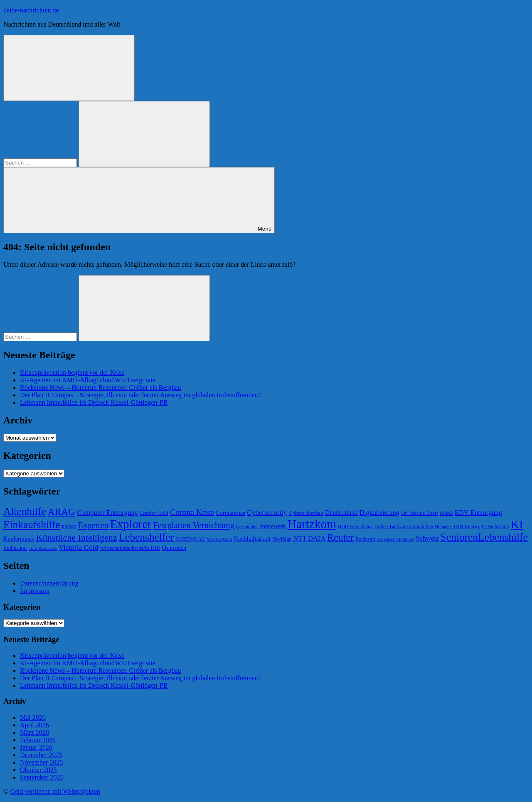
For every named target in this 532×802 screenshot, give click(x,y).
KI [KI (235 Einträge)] (517, 524)
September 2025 (42, 777)
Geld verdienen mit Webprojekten (55, 791)
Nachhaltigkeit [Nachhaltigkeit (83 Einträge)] (252, 538)
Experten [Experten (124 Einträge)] (93, 525)
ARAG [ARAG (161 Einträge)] (62, 512)
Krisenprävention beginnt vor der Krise (72, 373)
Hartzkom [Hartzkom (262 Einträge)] (312, 524)
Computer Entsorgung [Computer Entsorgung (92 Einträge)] (107, 513)
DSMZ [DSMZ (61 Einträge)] (446, 513)
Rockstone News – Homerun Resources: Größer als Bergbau (101, 387)
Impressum (35, 591)
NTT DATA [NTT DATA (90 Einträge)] (310, 538)
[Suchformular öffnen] (69, 68)
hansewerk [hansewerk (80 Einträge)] (273, 526)
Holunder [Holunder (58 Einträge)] (443, 526)
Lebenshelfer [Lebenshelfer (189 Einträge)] (146, 537)
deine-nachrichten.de (31, 10)
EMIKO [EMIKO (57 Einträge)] (69, 527)
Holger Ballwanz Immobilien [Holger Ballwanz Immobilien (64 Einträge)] (404, 526)
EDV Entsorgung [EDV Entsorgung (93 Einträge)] (478, 513)
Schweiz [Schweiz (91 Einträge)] (427, 538)
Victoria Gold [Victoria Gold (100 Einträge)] (78, 547)
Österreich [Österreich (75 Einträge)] (174, 548)
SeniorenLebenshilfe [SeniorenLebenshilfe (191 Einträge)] (484, 537)
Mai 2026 (33, 717)
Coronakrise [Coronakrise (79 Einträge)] (230, 513)
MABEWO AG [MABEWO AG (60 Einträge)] (190, 539)
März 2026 (34, 732)
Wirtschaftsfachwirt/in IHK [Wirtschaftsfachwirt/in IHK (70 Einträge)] (130, 548)
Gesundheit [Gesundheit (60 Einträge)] (247, 526)
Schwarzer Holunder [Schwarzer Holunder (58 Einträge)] (395, 539)
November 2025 (42, 762)
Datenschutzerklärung (49, 583)
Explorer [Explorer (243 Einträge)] (131, 524)
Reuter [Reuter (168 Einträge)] (340, 537)
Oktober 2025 (38, 770)
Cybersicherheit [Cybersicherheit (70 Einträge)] (306, 513)
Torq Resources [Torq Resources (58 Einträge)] (43, 548)
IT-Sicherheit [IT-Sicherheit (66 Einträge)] (495, 526)
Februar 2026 (38, 740)
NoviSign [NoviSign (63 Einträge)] (282, 539)
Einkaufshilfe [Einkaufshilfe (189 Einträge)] (32, 524)
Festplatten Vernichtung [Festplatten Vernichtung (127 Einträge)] (193, 525)
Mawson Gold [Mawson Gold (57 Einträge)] (219, 539)
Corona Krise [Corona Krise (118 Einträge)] (192, 512)
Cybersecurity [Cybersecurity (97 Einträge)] (267, 513)
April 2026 (34, 725)
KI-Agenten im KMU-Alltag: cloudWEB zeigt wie (88, 380)
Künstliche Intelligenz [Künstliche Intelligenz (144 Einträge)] (77, 538)
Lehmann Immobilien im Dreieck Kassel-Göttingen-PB (94, 402)
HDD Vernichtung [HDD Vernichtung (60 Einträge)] (355, 526)
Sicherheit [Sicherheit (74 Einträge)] (15, 548)
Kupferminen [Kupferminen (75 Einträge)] (19, 539)
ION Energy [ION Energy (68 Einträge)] (467, 526)
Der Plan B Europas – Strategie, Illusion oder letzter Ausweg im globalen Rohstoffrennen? (140, 395)
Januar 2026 (36, 747)
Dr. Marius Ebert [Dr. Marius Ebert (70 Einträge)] (420, 513)
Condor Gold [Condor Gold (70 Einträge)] (154, 513)
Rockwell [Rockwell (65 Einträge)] (365, 539)
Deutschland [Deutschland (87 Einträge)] (341, 513)
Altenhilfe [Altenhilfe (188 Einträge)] (25, 511)
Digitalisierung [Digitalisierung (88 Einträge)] (379, 513)
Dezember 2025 (41, 755)
